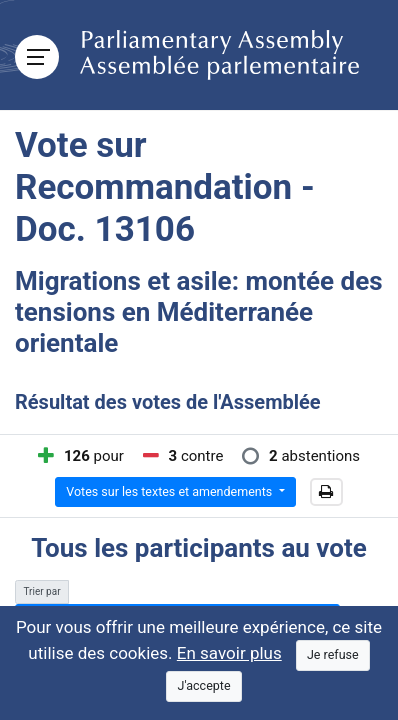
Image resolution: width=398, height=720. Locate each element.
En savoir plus (229, 653)
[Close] (333, 655)
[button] (326, 492)
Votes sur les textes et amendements (170, 491)
